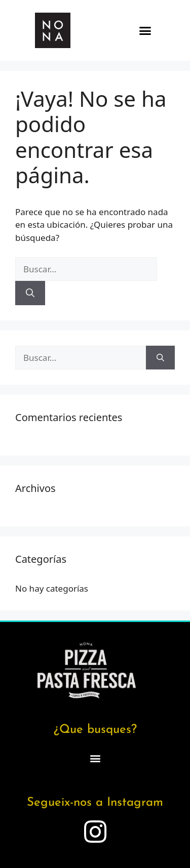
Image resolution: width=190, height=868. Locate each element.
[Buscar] (30, 293)
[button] (145, 30)
